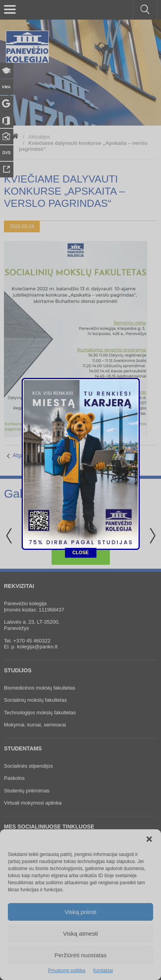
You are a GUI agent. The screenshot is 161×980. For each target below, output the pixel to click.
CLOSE (80, 331)
